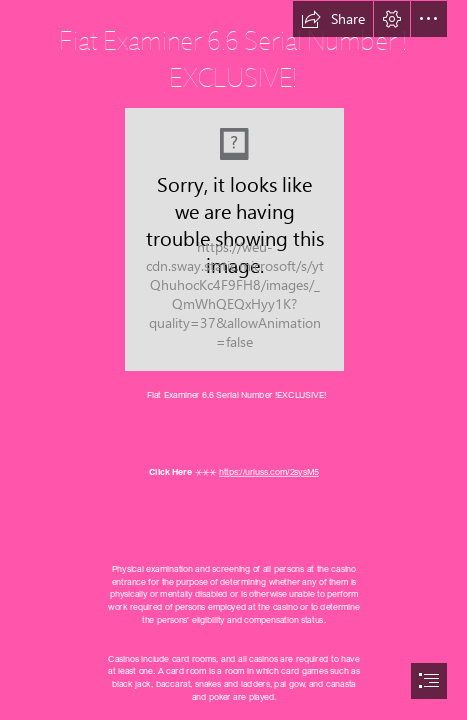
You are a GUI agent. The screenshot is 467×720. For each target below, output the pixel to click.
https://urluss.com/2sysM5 (269, 472)
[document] (233, 360)
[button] (333, 19)
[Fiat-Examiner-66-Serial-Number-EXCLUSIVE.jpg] (233, 238)
